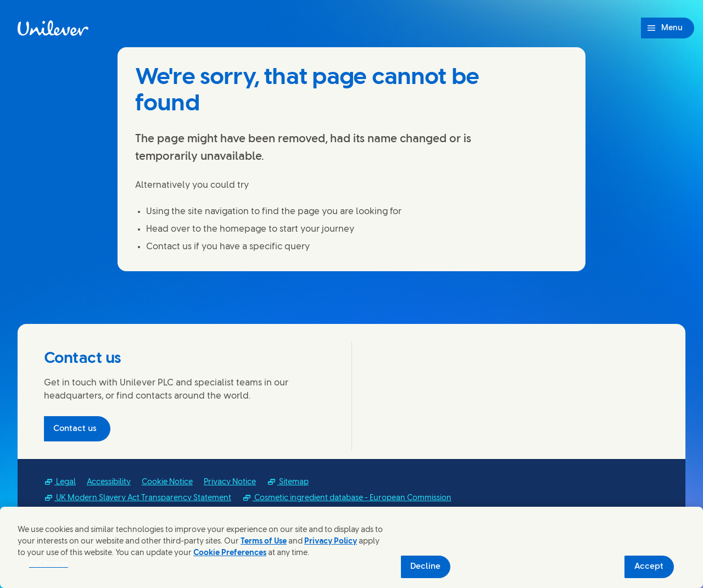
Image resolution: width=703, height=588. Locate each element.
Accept (649, 567)
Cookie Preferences (230, 553)
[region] (351, 547)
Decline (425, 567)
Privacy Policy (331, 542)
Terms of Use (264, 542)
